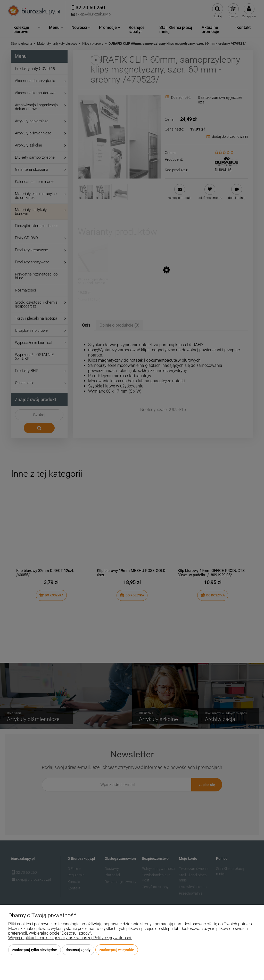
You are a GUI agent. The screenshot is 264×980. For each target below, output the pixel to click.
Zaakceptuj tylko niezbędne (35, 950)
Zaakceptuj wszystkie (117, 950)
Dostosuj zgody (78, 950)
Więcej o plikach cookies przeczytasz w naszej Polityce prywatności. (70, 938)
